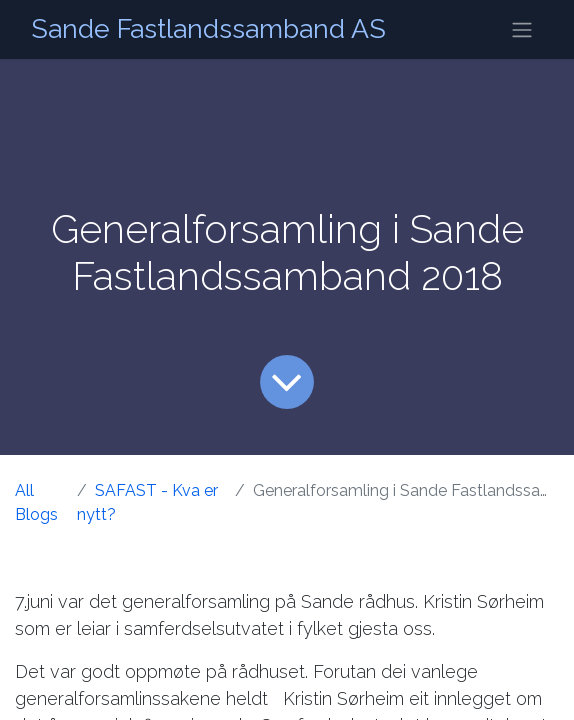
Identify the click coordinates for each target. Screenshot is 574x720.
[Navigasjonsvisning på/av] (522, 29)
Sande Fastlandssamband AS (208, 28)
